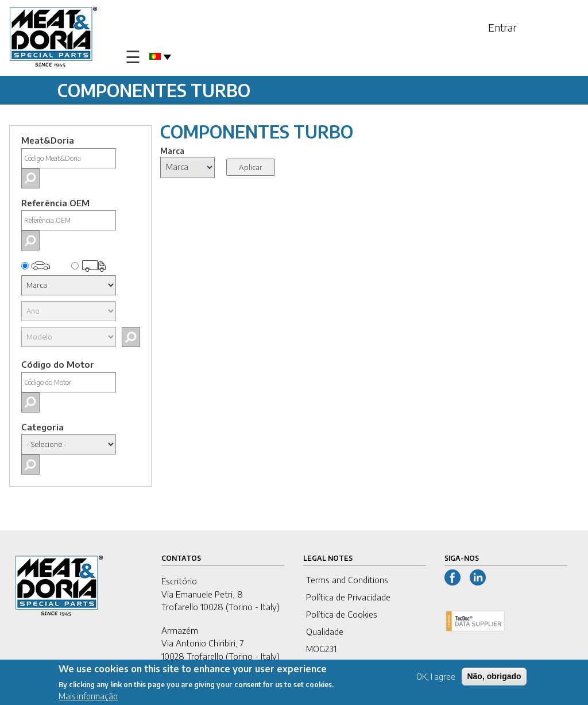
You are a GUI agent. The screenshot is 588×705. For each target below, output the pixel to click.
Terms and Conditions (347, 580)
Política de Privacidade (348, 597)
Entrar (502, 27)
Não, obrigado (494, 678)
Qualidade (325, 631)
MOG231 (321, 649)
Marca (172, 151)
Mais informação (88, 698)
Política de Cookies (342, 614)
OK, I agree (436, 678)
